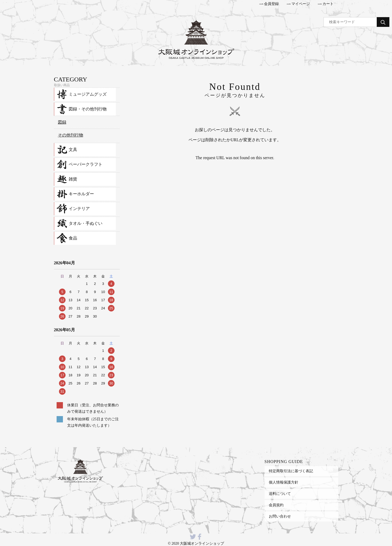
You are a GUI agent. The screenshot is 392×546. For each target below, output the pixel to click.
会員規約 (276, 505)
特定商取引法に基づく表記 (291, 471)
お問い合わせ (280, 516)
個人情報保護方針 (284, 482)
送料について (280, 494)
